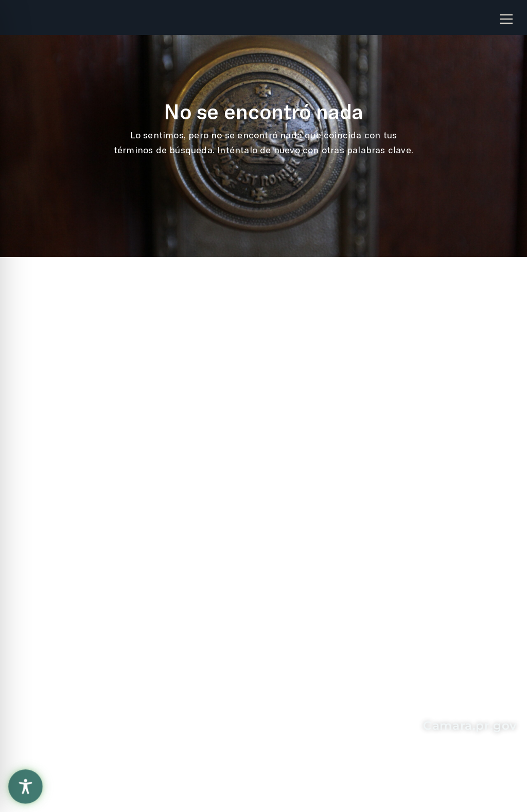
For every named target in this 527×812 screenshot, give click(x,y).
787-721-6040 (80, 689)
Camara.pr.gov (470, 726)
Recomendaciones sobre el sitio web (83, 384)
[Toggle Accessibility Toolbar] (25, 787)
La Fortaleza (209, 435)
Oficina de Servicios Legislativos (226, 408)
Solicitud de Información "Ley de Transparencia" (398, 384)
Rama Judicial (213, 456)
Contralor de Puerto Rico (236, 477)
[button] (506, 15)
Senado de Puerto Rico (232, 499)
